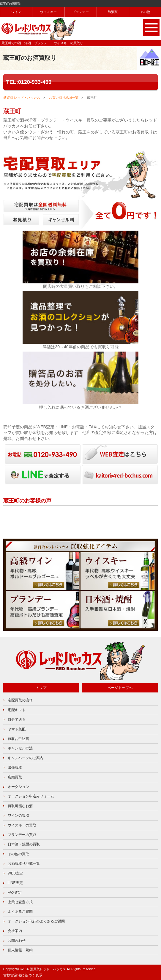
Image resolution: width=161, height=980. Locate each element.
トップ (41, 688)
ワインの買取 (18, 815)
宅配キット (17, 710)
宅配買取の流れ (20, 700)
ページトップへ (120, 688)
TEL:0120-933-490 (29, 82)
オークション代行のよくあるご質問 (36, 921)
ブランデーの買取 (22, 835)
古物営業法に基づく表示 (23, 975)
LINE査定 (15, 883)
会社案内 (15, 931)
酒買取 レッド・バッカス (22, 98)
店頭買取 (15, 777)
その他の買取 (18, 854)
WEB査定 (15, 873)
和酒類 (113, 12)
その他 (145, 12)
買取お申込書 (18, 739)
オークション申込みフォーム (31, 796)
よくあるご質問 (20, 912)
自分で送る (17, 719)
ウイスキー (48, 12)
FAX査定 (15, 893)
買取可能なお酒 (20, 806)
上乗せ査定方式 (20, 902)
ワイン (16, 12)
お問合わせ (17, 941)
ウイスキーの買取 (22, 825)
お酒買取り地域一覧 (24, 864)
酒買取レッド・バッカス (48, 969)
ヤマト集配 (17, 729)
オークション (18, 787)
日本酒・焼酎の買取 (24, 844)
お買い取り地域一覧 (64, 98)
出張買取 (15, 767)
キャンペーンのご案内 (26, 758)
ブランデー (80, 12)
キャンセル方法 (20, 748)
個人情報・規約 (20, 950)
